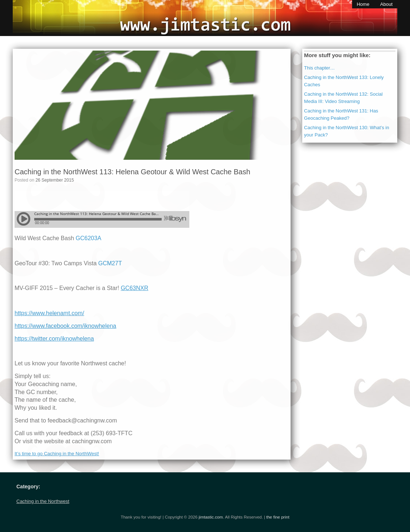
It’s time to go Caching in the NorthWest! (57, 454)
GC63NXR (135, 288)
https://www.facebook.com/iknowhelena (65, 326)
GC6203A (88, 238)
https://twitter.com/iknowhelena (54, 339)
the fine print (278, 517)
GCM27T (110, 263)
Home (363, 4)
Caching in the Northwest (43, 501)
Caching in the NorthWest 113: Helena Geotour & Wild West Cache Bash (132, 172)
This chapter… (320, 68)
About (386, 4)
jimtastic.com (211, 517)
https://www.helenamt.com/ (49, 313)
